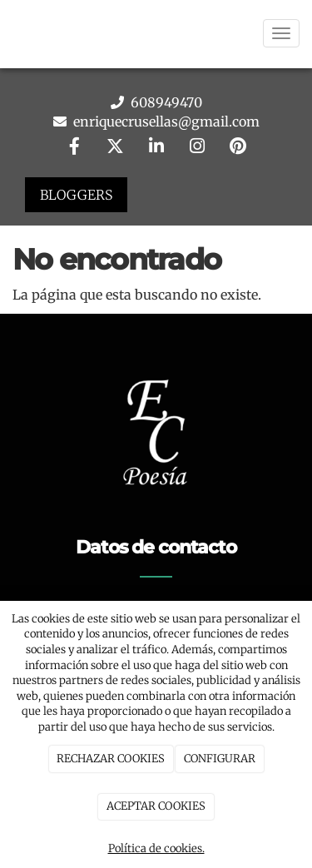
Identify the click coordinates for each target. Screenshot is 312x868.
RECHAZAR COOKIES (111, 759)
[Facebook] (74, 148)
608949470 (165, 102)
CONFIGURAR (220, 759)
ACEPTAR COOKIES (156, 806)
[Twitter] (115, 148)
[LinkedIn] (156, 148)
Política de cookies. (156, 848)
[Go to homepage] (8, 33)
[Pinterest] (238, 148)
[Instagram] (197, 148)
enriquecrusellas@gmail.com (165, 122)
